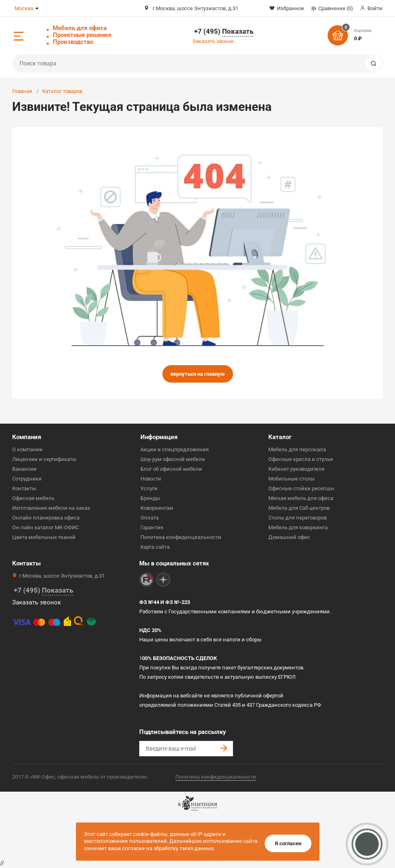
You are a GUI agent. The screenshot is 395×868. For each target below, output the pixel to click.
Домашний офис (289, 537)
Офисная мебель (33, 498)
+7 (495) (224, 32)
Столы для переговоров (298, 518)
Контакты (24, 488)
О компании (27, 449)
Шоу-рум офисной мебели (173, 459)
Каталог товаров (62, 91)
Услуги (149, 488)
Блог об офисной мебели (171, 469)
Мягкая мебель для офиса (301, 498)
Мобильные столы (291, 479)
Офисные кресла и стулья (301, 459)
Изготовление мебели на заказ (51, 508)
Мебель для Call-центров (299, 508)
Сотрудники (27, 479)
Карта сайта (155, 547)
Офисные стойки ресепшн (301, 488)
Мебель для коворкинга (298, 527)
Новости (151, 479)
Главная (22, 91)
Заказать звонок (213, 41)
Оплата (150, 518)
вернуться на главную (198, 374)
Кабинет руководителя (296, 469)
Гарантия (152, 527)
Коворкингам (157, 508)
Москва (24, 8)
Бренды (150, 498)
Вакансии (24, 469)
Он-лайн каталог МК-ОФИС (45, 527)
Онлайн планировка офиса (46, 518)
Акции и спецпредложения (175, 449)
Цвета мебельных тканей (44, 537)
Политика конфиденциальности (181, 537)
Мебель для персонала (297, 449)
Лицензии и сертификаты (44, 459)
